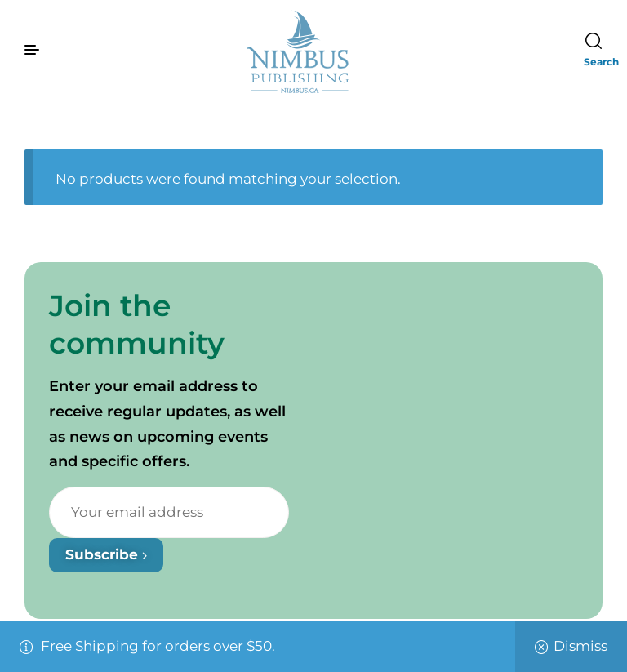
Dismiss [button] (580, 646)
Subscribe (106, 554)
